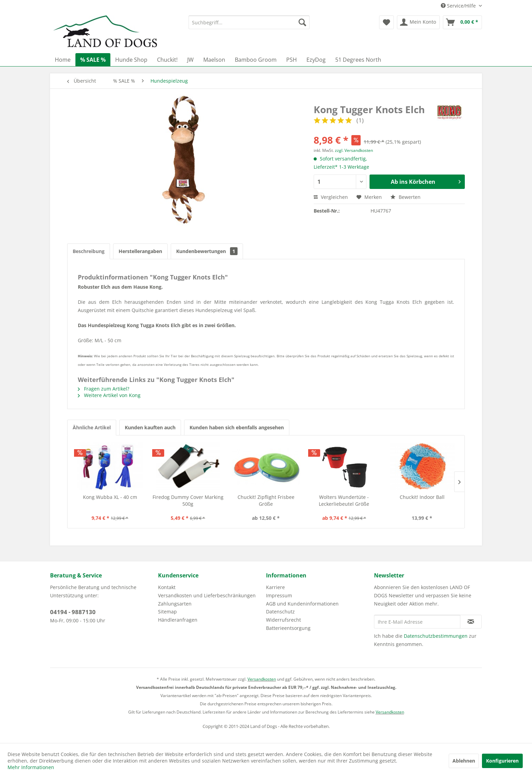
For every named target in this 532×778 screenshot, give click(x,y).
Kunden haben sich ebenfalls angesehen (237, 427)
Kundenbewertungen (207, 251)
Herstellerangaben (140, 251)
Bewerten (406, 197)
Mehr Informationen (31, 767)
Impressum (279, 595)
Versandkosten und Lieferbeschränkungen (207, 595)
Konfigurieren (502, 761)
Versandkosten (262, 679)
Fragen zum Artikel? (104, 389)
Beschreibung (89, 251)
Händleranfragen (178, 620)
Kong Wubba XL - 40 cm (110, 497)
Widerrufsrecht (283, 620)
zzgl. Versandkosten (354, 150)
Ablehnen (464, 761)
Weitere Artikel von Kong (109, 395)
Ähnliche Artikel (92, 427)
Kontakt (167, 587)
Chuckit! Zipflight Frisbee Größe (266, 500)
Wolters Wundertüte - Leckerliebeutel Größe (344, 500)
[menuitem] (249, 22)
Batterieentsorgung (288, 628)
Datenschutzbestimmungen (436, 636)
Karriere (275, 587)
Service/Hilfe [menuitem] (459, 6)
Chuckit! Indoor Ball (422, 497)
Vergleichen (331, 197)
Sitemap (167, 612)
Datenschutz (280, 612)
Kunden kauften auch (150, 427)
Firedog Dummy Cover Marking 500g (188, 500)
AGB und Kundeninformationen (302, 604)
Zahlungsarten (175, 604)
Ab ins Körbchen (426, 181)
